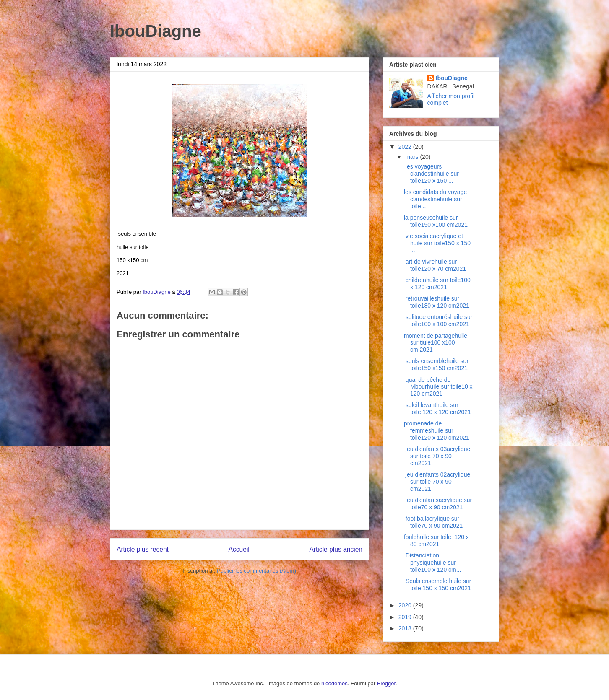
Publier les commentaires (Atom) (256, 571)
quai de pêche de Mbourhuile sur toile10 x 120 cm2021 (438, 387)
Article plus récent (143, 549)
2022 (406, 147)
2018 (406, 628)
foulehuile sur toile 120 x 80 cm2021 (436, 541)
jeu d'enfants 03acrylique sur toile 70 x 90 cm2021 (437, 456)
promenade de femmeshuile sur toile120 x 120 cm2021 (437, 430)
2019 (406, 617)
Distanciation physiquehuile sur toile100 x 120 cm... (432, 563)
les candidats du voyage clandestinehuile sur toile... (435, 199)
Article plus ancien (336, 549)
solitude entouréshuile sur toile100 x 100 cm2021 (438, 320)
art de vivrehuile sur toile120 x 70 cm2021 (435, 265)
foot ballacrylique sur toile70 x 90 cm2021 (433, 522)
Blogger (386, 683)
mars (413, 157)
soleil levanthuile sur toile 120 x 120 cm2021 (437, 408)
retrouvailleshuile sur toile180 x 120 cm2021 (437, 302)
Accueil (239, 549)
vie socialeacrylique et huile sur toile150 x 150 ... (437, 243)
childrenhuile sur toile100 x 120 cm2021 (437, 284)
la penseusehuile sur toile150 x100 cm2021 (437, 221)
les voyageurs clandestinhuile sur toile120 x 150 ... (431, 174)
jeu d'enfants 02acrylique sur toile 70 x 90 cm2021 (437, 482)
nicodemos (334, 683)
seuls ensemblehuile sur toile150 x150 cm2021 (436, 364)
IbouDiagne (156, 31)
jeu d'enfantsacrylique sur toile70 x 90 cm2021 (438, 504)
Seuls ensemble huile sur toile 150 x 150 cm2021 (437, 585)
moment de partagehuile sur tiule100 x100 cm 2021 (436, 343)
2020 (406, 605)
